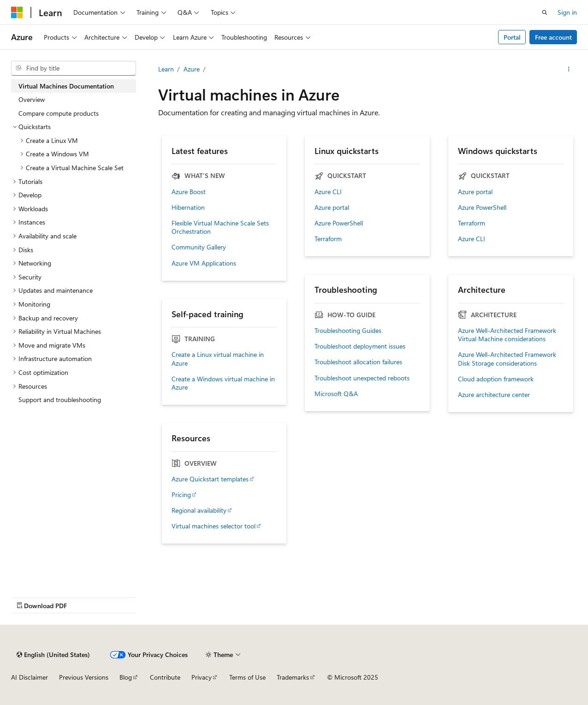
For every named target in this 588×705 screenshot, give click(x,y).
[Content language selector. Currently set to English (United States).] (53, 655)
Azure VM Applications (204, 263)
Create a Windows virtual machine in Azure (223, 383)
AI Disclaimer (30, 677)
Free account (553, 37)
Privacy (202, 677)
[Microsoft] (17, 12)
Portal (512, 37)
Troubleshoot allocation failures (358, 362)
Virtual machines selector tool (214, 526)
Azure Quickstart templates (210, 479)
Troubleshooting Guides (348, 331)
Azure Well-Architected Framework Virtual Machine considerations (507, 335)
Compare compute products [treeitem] (59, 113)
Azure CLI (328, 192)
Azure (192, 69)
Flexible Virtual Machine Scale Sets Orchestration (220, 227)
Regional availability (199, 510)
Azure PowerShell (339, 223)
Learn (166, 69)
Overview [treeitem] (32, 99)
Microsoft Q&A (336, 394)
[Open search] (545, 12)
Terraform (328, 239)
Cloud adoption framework (496, 379)
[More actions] (569, 69)
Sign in (567, 12)
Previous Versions (84, 677)
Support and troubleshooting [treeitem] (60, 400)
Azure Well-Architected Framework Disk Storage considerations (507, 359)
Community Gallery (199, 247)
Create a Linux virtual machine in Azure (218, 359)
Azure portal (332, 207)
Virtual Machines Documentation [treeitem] (66, 86)
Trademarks (293, 677)
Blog (126, 677)
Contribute (165, 677)
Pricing (181, 495)
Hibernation (188, 207)
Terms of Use (247, 677)
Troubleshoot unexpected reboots (362, 378)
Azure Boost (189, 192)
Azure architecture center (494, 395)
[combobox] (74, 68)
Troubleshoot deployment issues (360, 346)
